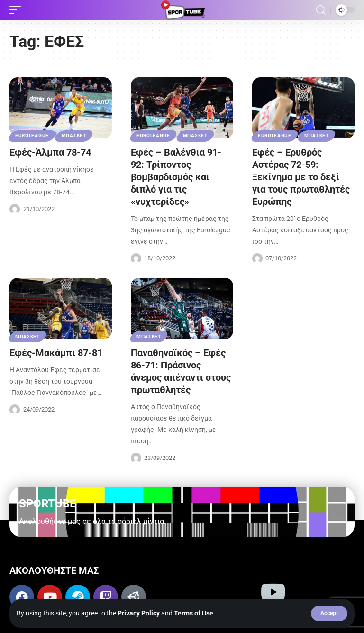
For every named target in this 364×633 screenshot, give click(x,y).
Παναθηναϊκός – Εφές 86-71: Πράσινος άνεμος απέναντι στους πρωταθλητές (181, 371)
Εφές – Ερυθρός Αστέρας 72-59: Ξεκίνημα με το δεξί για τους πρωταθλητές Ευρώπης (301, 177)
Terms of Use (194, 613)
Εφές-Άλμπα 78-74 (50, 152)
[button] (329, 614)
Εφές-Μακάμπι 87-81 (56, 353)
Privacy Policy (139, 613)
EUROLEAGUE (32, 135)
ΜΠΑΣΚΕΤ (74, 135)
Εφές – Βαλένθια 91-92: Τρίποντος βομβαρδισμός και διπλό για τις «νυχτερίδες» (176, 177)
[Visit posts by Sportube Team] (15, 209)
